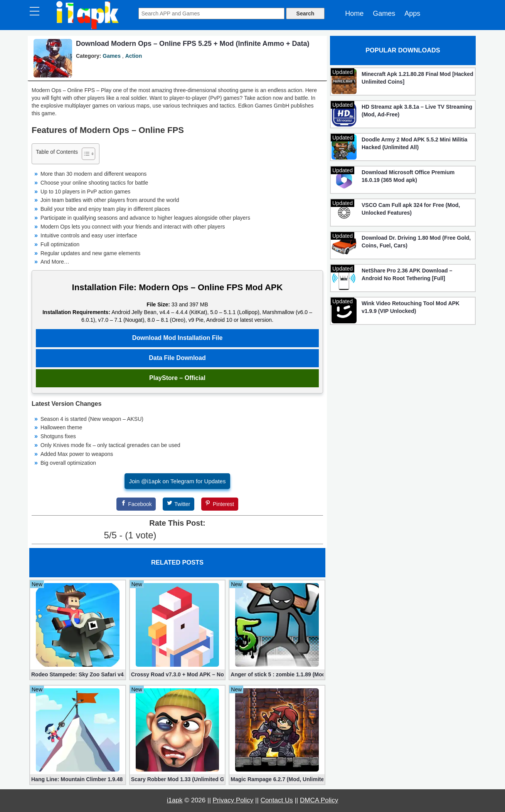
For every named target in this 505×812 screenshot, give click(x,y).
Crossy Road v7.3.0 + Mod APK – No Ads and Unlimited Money (178, 674)
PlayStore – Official (177, 378)
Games (384, 13)
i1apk (175, 800)
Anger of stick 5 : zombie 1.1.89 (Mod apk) (277, 674)
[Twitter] (178, 504)
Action (134, 56)
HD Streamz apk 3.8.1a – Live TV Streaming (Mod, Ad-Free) (417, 111)
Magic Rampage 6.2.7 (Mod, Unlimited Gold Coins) (277, 779)
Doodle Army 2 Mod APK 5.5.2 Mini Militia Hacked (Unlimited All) (414, 143)
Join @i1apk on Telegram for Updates (178, 481)
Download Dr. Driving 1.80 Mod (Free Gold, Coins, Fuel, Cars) (416, 242)
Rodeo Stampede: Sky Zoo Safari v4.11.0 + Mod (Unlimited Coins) (78, 674)
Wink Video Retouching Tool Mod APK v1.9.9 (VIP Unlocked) (411, 307)
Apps (412, 13)
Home (354, 13)
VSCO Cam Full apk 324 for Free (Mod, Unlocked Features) (411, 209)
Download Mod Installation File (178, 338)
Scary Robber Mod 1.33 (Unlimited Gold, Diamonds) (178, 779)
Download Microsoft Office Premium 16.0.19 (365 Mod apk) (408, 176)
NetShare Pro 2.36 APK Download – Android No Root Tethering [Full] (407, 274)
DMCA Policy (319, 800)
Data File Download (177, 358)
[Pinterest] (220, 504)
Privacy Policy (233, 800)
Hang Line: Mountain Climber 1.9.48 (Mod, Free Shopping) (78, 779)
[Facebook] (136, 504)
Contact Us (277, 800)
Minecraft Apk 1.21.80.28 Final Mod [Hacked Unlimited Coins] (417, 78)
